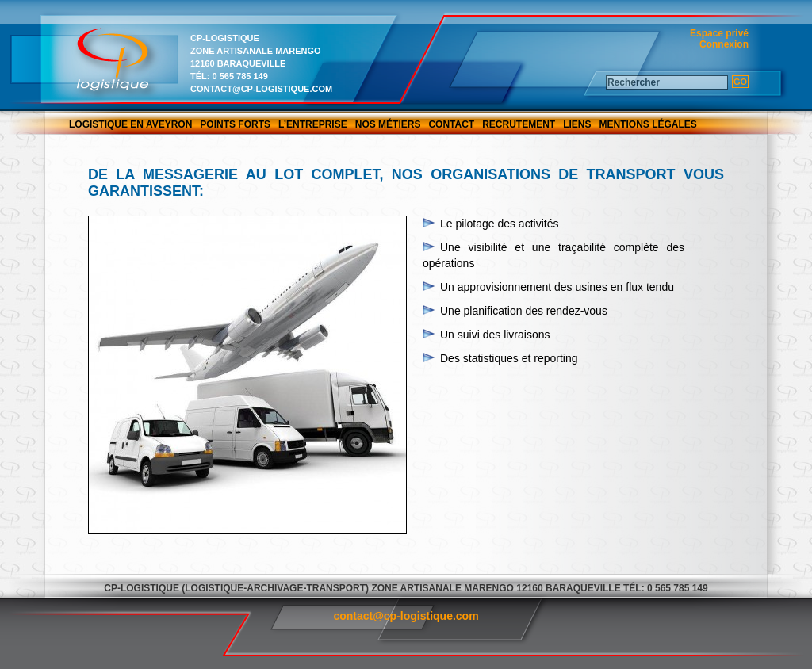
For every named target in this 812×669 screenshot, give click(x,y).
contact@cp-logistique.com (261, 89)
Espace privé (719, 33)
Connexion (724, 44)
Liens (577, 124)
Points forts (235, 124)
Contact (451, 124)
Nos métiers (388, 124)
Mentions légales (648, 124)
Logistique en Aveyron (130, 124)
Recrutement (519, 124)
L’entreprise (313, 124)
